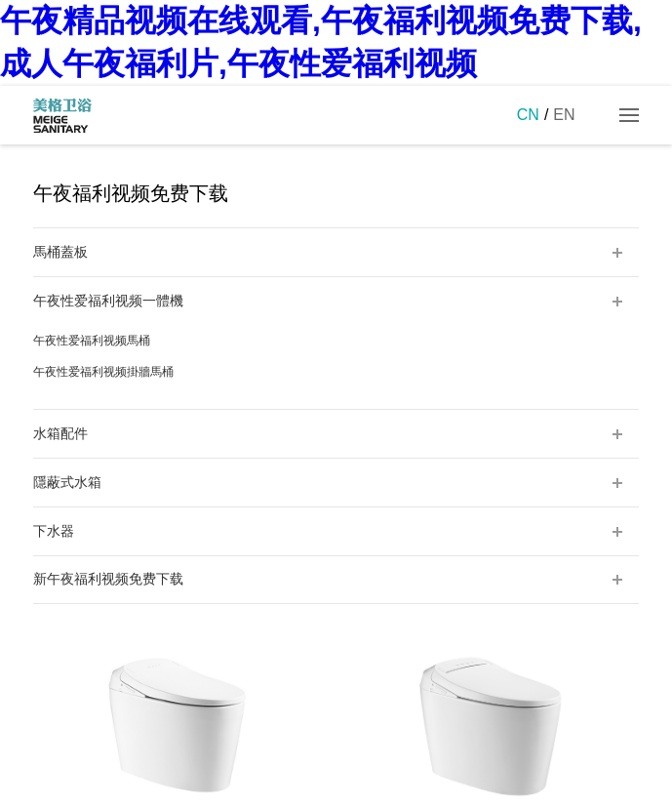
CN (528, 115)
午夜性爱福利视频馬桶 (92, 341)
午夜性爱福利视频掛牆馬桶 (103, 372)
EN (564, 115)
